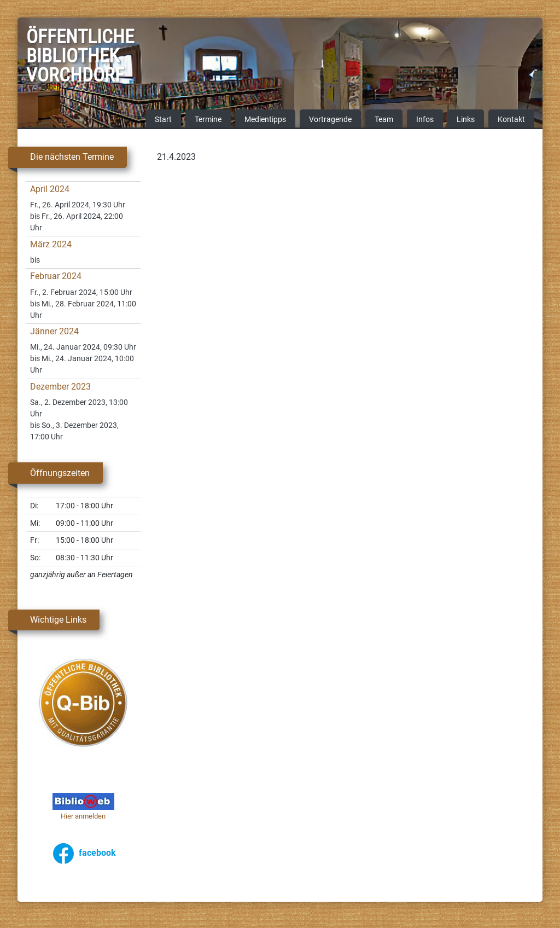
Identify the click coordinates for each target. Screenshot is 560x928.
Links (466, 120)
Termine (208, 120)
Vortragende (330, 120)
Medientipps (265, 120)
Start (163, 120)
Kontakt (511, 120)
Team (384, 120)
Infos (425, 120)
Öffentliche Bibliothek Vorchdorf (54, 58)
